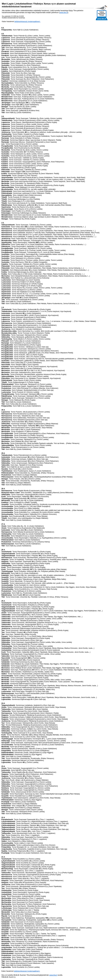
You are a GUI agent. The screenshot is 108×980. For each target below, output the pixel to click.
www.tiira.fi (64, 13)
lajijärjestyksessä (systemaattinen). (27, 22)
